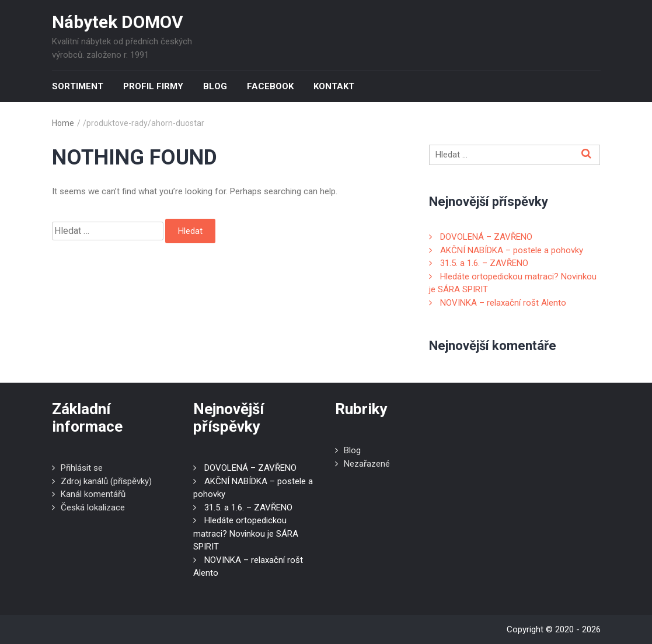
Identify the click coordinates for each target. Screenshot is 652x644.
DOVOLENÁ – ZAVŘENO (486, 237)
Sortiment (78, 86)
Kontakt (334, 86)
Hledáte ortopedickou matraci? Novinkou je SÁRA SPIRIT (246, 533)
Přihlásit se (82, 468)
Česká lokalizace (93, 508)
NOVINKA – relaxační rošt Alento (503, 303)
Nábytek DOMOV (118, 22)
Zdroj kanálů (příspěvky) (106, 481)
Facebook (270, 86)
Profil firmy (153, 86)
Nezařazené (367, 464)
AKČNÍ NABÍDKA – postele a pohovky (512, 250)
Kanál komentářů (93, 494)
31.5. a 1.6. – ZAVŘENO (484, 263)
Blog (215, 86)
